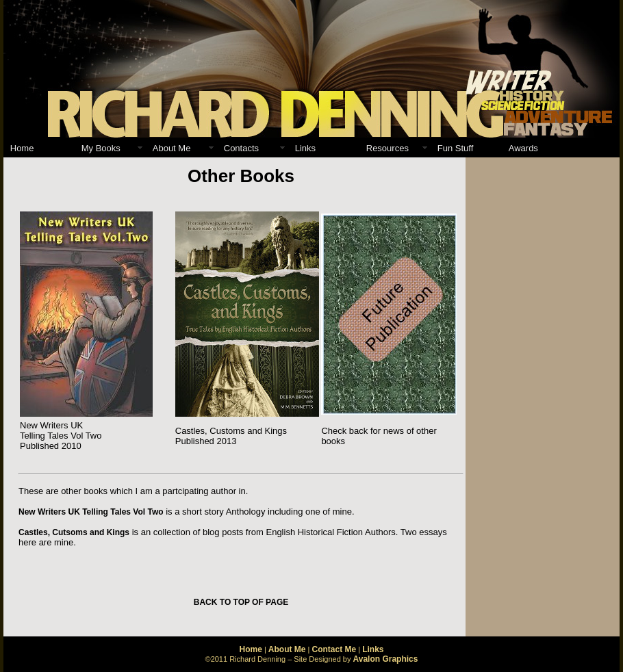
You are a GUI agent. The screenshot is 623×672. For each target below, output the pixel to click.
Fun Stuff (456, 148)
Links (305, 148)
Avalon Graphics (386, 659)
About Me (172, 148)
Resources (387, 148)
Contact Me (334, 649)
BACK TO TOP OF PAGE (241, 602)
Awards (523, 148)
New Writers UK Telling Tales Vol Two (91, 512)
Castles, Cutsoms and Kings (74, 532)
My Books (101, 148)
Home (22, 148)
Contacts (241, 148)
